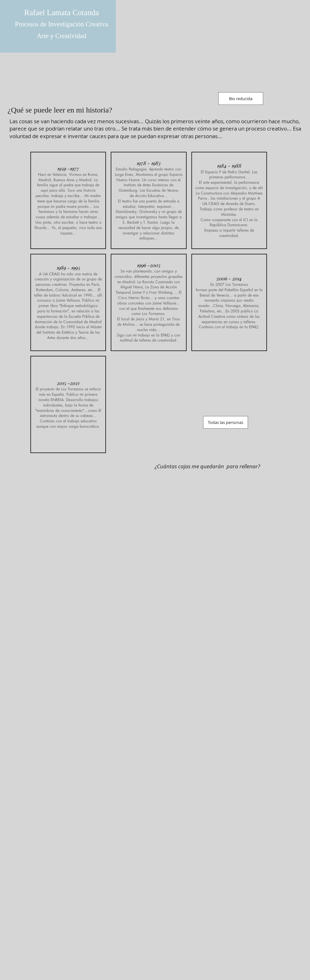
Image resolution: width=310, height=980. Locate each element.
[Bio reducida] (241, 99)
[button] (68, 200)
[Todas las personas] (226, 422)
